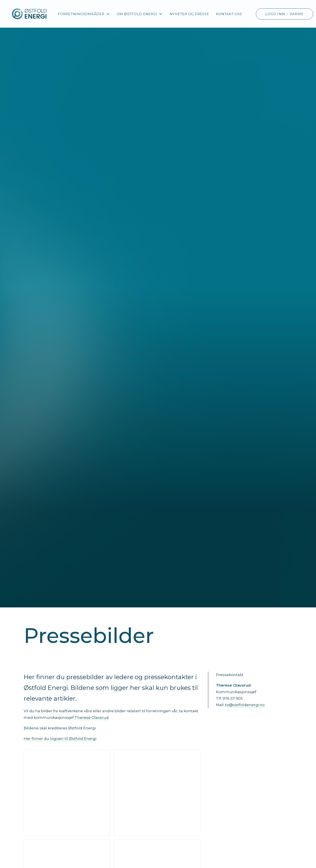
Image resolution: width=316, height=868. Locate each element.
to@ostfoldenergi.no (245, 705)
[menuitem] (84, 14)
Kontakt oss (229, 14)
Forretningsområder (84, 14)
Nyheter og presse (189, 14)
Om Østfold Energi (140, 14)
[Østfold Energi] (30, 14)
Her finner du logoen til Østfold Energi (60, 739)
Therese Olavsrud (92, 718)
